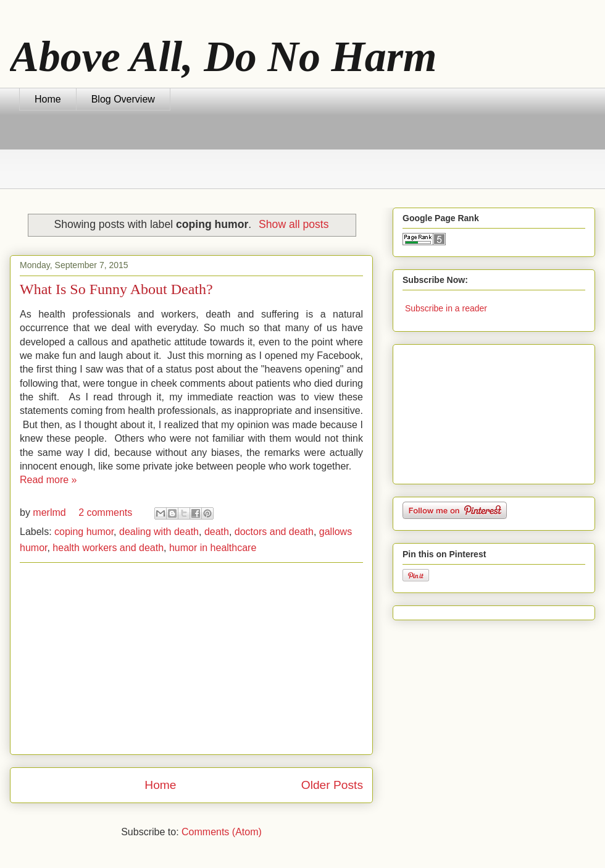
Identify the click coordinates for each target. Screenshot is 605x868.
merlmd (51, 512)
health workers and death (108, 548)
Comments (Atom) (222, 832)
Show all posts (294, 224)
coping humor (84, 532)
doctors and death (274, 532)
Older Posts (332, 785)
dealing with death (159, 532)
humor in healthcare (213, 548)
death (217, 532)
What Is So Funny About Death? (116, 289)
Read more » (48, 480)
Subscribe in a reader (446, 308)
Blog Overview (123, 99)
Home (48, 99)
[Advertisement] (244, 157)
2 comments (105, 512)
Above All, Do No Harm (223, 57)
